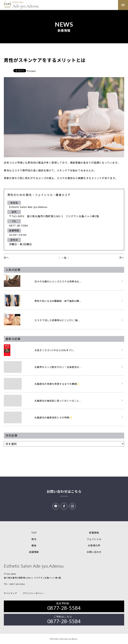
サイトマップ (10, 593)
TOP (34, 533)
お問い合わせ (94, 552)
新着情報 (94, 533)
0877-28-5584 (17, 584)
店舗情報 (34, 552)
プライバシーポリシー (33, 593)
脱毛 (34, 539)
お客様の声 (94, 545)
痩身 (34, 545)
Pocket (31, 71)
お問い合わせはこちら (64, 491)
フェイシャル (94, 539)
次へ (122, 258)
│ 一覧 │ (64, 258)
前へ (6, 258)
